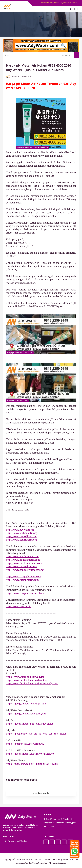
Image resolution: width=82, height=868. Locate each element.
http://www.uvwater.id (19, 607)
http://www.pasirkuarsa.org (21, 540)
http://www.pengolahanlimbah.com (26, 593)
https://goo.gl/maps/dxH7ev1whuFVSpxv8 (30, 724)
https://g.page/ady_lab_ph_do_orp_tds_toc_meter (36, 734)
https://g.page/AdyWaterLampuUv (25, 744)
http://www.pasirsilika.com (21, 536)
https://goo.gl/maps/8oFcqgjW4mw (26, 714)
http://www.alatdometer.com (22, 557)
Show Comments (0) (41, 793)
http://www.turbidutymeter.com (24, 563)
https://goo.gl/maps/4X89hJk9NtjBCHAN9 (30, 754)
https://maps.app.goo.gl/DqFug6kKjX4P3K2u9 (32, 764)
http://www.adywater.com (21, 530)
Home (8, 55)
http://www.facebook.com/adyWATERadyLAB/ (32, 684)
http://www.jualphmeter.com (22, 580)
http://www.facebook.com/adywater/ (27, 680)
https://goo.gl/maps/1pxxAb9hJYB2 (26, 704)
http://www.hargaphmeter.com (23, 577)
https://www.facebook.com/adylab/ (26, 677)
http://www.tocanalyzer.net (21, 566)
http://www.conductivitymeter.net (25, 570)
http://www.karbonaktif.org (22, 533)
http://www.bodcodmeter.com (23, 560)
